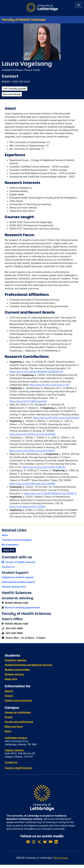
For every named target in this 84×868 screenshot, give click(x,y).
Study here (11, 679)
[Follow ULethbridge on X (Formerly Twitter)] (39, 842)
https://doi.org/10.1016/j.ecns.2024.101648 (32, 434)
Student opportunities (17, 670)
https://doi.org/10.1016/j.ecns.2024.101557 (32, 451)
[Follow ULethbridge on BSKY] (45, 842)
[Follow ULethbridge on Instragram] (34, 842)
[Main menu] (79, 5)
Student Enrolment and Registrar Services (28, 665)
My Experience (10, 545)
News (5, 535)
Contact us (8, 567)
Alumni (9, 691)
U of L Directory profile (15, 89)
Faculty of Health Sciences (24, 20)
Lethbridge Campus (16, 738)
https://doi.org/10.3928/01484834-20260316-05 (36, 372)
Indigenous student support (18, 577)
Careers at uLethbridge (18, 712)
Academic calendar (16, 660)
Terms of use (61, 858)
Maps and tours (14, 726)
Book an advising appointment (23, 607)
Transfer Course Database (17, 540)
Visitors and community (18, 700)
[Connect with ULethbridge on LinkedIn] (56, 842)
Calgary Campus (14, 750)
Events (9, 717)
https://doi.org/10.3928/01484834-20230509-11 (50, 493)
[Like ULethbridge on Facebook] (28, 842)
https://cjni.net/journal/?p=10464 (27, 506)
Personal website (12, 94)
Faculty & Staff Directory (19, 768)
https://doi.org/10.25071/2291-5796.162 (44, 467)
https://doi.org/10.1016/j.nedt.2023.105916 (32, 484)
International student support (18, 582)
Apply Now (9, 550)
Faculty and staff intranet (19, 722)
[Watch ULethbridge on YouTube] (50, 842)
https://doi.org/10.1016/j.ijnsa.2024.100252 (56, 418)
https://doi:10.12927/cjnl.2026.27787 (50, 385)
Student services (14, 674)
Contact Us (11, 762)
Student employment (14, 587)
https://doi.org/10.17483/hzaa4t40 (28, 401)
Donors (9, 696)
